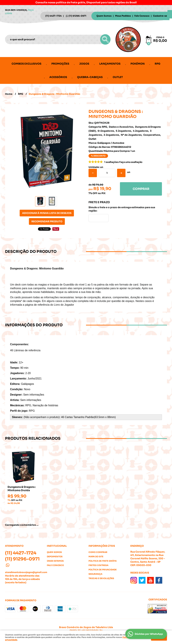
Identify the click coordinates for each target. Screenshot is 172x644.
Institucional (57, 546)
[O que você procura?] (105, 39)
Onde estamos (55, 561)
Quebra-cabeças (90, 77)
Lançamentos (110, 64)
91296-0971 (77, 16)
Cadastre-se (160, 16)
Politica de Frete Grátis (103, 561)
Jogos (84, 64)
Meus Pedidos (123, 16)
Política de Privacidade (103, 570)
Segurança (95, 574)
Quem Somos (104, 16)
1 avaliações (112, 162)
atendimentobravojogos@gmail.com (26, 572)
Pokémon (138, 64)
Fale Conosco (142, 16)
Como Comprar (98, 552)
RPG (158, 64)
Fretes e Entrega (98, 565)
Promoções (60, 64)
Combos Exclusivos (26, 64)
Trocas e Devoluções (101, 578)
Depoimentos (55, 557)
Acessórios (58, 77)
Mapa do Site (96, 557)
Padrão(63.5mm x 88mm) (100, 417)
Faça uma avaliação (131, 162)
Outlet (118, 77)
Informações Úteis (102, 546)
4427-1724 (53, 16)
